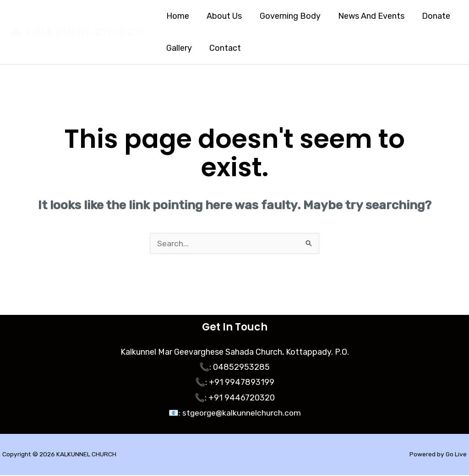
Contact (224, 48)
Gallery (179, 48)
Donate (431, 16)
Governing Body (287, 16)
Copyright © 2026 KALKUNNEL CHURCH (60, 455)
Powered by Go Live (438, 455)
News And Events (368, 16)
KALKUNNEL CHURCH (85, 32)
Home (177, 16)
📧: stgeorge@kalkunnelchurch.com (234, 414)
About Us (223, 16)
